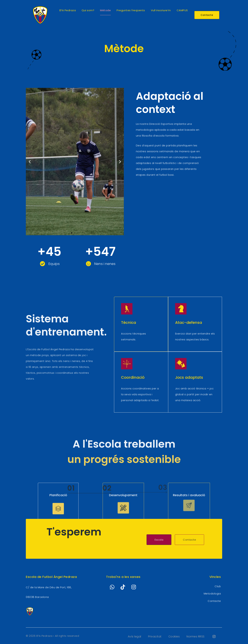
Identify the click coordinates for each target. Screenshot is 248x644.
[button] (30, 161)
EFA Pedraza (68, 10)
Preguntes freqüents (131, 10)
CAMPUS (182, 10)
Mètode (105, 10)
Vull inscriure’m (161, 10)
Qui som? (88, 10)
